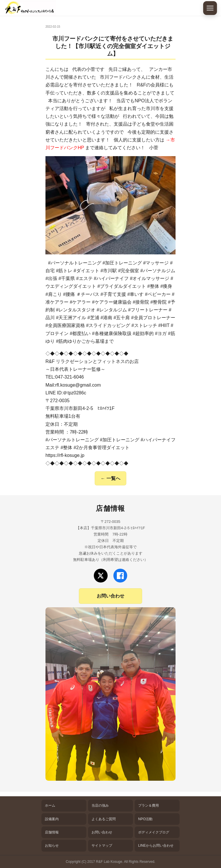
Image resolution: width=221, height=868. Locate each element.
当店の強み (100, 805)
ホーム (50, 805)
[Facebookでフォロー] (120, 576)
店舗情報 (52, 832)
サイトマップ (102, 846)
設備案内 (52, 819)
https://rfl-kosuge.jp (65, 455)
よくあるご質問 (104, 819)
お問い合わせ (110, 596)
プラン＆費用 (148, 805)
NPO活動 (145, 819)
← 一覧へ (110, 478)
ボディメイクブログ (154, 832)
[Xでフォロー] (101, 576)
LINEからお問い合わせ (156, 846)
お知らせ (52, 846)
